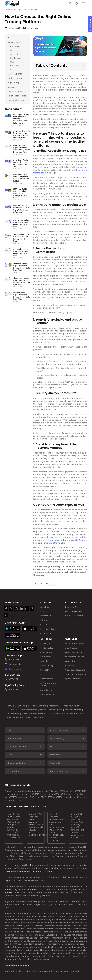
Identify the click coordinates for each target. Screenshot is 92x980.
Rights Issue (16, 58)
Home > (9, 10)
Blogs (43, 611)
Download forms (73, 710)
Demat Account (15, 91)
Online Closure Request (51, 710)
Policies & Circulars (37, 706)
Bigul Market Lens (16, 100)
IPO (12, 50)
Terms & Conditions (16, 706)
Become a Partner (74, 611)
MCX (21, 871)
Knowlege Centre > (22, 10)
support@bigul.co (17, 664)
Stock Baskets (47, 690)
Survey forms (13, 714)
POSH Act (39, 718)
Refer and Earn (72, 607)
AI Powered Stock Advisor (49, 685)
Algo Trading (14, 83)
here (13, 871)
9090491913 (14, 659)
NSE (9, 871)
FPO (12, 69)
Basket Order (47, 679)
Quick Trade (46, 652)
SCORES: (9, 889)
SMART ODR (12, 710)
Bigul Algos (45, 644)
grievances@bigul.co (24, 865)
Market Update (15, 74)
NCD (12, 62)
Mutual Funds (14, 42)
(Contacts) (41, 807)
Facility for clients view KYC (35, 714)
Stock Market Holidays (76, 674)
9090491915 (14, 689)
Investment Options (75, 657)
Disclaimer (54, 706)
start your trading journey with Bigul (66, 540)
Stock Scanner (47, 695)
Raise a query (15, 669)
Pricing (44, 620)
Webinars (70, 666)
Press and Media (48, 629)
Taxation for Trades (17, 96)
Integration (46, 616)
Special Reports (73, 679)
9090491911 (13, 679)
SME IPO (14, 66)
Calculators (71, 661)
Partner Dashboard (74, 616)
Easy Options (46, 657)
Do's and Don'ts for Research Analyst (68, 714)
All (9, 38)
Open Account (90, 24)
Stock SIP (45, 670)
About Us (45, 607)
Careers (44, 625)
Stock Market (14, 47)
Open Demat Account (76, 644)
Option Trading (15, 78)
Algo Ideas (45, 661)
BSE (33, 871)
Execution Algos (48, 666)
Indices (11, 87)
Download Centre (73, 652)
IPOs (42, 674)
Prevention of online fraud (19, 718)
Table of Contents (52, 66)
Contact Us (46, 633)
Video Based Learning (75, 670)
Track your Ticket (71, 706)
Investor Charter (29, 710)
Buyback (14, 54)
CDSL (44, 871)
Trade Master (47, 648)
